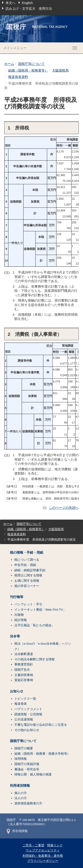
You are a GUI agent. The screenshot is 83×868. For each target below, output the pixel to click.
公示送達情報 (24, 719)
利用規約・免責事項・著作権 (43, 856)
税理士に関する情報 (28, 575)
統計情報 (21, 620)
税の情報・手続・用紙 (27, 553)
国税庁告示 (22, 670)
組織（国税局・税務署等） (28, 70)
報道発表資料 (18, 77)
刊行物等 (17, 597)
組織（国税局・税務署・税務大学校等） (42, 754)
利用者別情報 (20, 786)
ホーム (9, 64)
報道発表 (21, 704)
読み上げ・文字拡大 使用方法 (29, 9)
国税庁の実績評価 (27, 764)
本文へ (11, 3)
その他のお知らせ (27, 730)
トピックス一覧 (25, 699)
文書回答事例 (24, 675)
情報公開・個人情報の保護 (33, 774)
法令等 (15, 636)
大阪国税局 (60, 70)
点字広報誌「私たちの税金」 (35, 625)
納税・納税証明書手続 (30, 570)
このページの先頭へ (64, 508)
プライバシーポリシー (43, 861)
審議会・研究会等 (27, 769)
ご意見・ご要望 (33, 845)
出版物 (19, 615)
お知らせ (17, 691)
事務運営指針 (24, 664)
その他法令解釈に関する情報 (35, 659)
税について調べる (27, 560)
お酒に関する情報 (27, 581)
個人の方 (21, 793)
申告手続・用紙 (25, 565)
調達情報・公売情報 (28, 714)
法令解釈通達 (24, 654)
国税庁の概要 (24, 748)
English (27, 3)
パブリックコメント (28, 709)
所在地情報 (17, 831)
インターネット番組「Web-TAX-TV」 (40, 610)
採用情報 (21, 759)
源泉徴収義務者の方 (28, 803)
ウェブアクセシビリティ (43, 850)
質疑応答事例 (24, 680)
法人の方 (21, 798)
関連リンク (55, 845)
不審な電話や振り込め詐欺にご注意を (41, 725)
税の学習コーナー (27, 586)
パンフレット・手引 (28, 604)
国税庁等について (31, 64)
